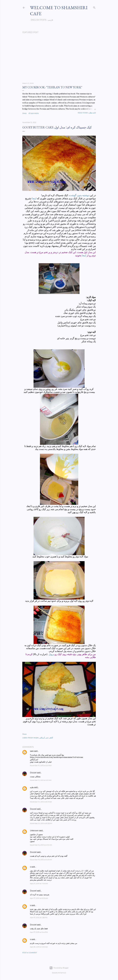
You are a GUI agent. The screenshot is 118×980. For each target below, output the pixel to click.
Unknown (34, 831)
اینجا (34, 198)
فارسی (49, 20)
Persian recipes (33, 738)
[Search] (94, 7)
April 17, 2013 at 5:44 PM (39, 932)
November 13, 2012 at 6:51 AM (41, 780)
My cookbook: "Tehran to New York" (52, 87)
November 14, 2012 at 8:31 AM (41, 802)
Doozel (33, 773)
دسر (47, 738)
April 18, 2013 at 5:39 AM (39, 947)
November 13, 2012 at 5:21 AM (41, 765)
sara (32, 751)
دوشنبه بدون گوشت (79, 195)
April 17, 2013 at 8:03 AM (39, 898)
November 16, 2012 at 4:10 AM (41, 845)
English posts (38, 20)
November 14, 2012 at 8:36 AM (41, 823)
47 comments (34, 113)
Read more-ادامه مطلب (87, 113)
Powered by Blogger (59, 968)
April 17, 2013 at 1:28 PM (39, 917)
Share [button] (24, 113)
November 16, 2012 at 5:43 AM (41, 860)
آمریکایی (42, 738)
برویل (51, 654)
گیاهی (51, 738)
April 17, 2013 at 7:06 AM (39, 883)
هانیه (32, 787)
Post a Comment (30, 953)
